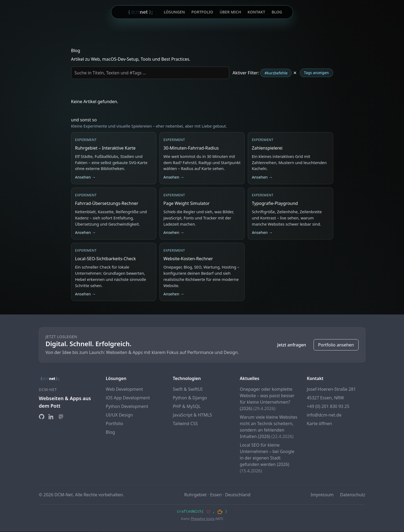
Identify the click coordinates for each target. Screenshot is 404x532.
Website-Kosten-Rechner (188, 259)
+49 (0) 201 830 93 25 (328, 406)
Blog (277, 12)
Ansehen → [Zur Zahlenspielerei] (262, 177)
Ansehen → (85, 177)
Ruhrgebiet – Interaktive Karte (105, 148)
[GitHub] (42, 417)
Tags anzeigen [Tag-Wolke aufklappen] (316, 73)
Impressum (322, 495)
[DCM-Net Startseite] (141, 12)
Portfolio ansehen (336, 345)
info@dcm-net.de (324, 415)
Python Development (127, 406)
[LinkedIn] (51, 417)
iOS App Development (128, 398)
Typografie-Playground (275, 203)
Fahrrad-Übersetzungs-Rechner (107, 203)
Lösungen (174, 12)
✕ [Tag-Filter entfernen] (295, 73)
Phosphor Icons (203, 519)
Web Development (124, 389)
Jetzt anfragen (292, 345)
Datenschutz (353, 495)
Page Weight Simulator (187, 203)
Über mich (230, 12)
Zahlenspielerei (267, 148)
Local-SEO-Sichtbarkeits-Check (106, 259)
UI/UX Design (119, 415)
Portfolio (202, 12)
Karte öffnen (319, 424)
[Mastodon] (61, 417)
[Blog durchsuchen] (150, 73)
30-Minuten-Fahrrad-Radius (191, 148)
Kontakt (256, 12)
